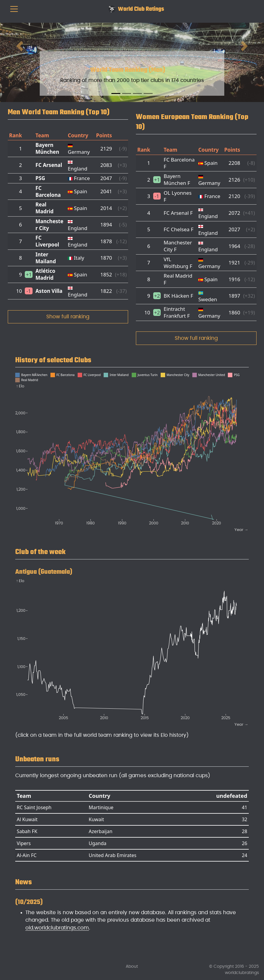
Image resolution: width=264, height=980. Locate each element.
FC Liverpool (47, 241)
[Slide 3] (137, 93)
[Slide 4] (148, 93)
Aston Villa (49, 291)
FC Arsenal (49, 165)
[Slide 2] (127, 93)
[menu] (14, 9)
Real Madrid (44, 208)
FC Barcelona (48, 191)
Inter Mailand (46, 258)
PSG (40, 178)
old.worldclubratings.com (57, 928)
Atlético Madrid (45, 274)
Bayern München (47, 148)
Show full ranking (68, 317)
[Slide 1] (116, 93)
